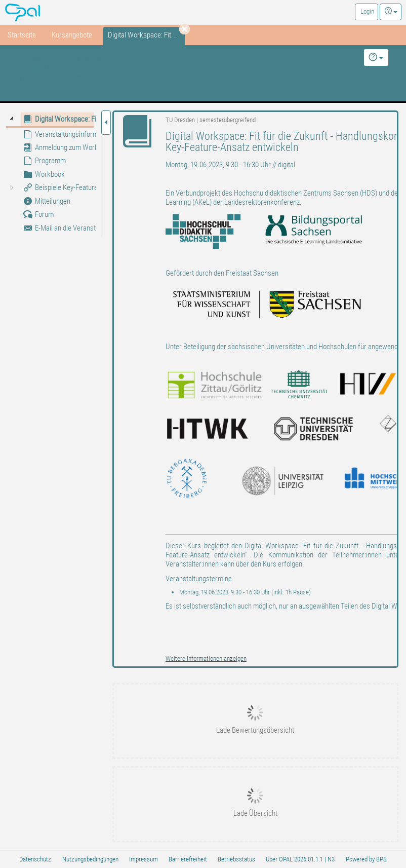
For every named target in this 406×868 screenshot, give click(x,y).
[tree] (50, 174)
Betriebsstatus (236, 859)
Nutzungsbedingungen (90, 859)
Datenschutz (35, 859)
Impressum (144, 859)
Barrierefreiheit (188, 859)
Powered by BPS (366, 859)
